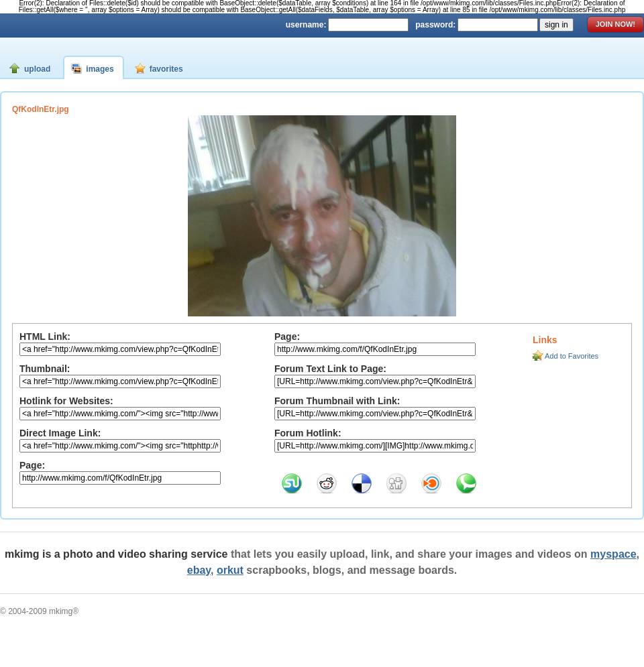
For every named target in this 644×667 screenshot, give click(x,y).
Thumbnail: (45, 369)
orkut (230, 570)
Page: (32, 465)
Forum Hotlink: (308, 433)
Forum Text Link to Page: (330, 369)
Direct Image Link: (60, 433)
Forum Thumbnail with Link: (337, 401)
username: (306, 25)
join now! (615, 24)
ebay (199, 570)
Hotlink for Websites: (66, 401)
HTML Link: (45, 337)
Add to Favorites (572, 356)
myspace (613, 554)
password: (435, 25)
